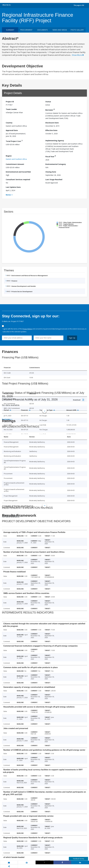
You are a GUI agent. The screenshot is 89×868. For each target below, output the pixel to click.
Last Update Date (13, 187)
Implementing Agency (55, 141)
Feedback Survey (79, 859)
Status (48, 102)
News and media (60, 30)
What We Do (7, 5)
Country (9, 123)
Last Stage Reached (54, 179)
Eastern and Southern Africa (16, 159)
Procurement (26, 30)
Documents (43, 30)
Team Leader (11, 109)
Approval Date (12, 130)
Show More (78, 55)
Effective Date (51, 130)
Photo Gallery (77, 30)
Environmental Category (56, 164)
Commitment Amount (15, 164)
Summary (10, 30)
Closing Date (51, 172)
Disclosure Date (52, 123)
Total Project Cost (14, 141)
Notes (8, 195)
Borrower (50, 110)
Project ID (10, 102)
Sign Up (72, 338)
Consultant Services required (18, 179)
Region (9, 156)
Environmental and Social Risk (18, 172)
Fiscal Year (51, 156)
